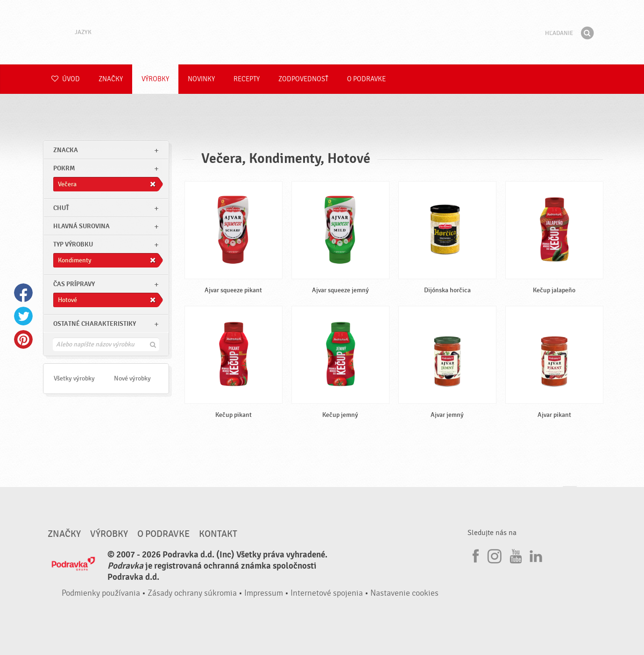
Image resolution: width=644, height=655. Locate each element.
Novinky (201, 79)
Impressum (264, 593)
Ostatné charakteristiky (95, 324)
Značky (111, 79)
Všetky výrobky (74, 378)
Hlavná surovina (81, 226)
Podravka (322, 32)
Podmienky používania (101, 593)
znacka (66, 150)
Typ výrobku (73, 244)
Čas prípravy (74, 284)
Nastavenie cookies (404, 593)
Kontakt (218, 534)
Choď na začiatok (570, 495)
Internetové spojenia (327, 593)
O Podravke (366, 79)
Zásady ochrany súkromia (192, 593)
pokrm (64, 168)
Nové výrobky (132, 378)
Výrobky (155, 79)
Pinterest (23, 339)
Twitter (23, 316)
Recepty (247, 79)
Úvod (66, 79)
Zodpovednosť (303, 79)
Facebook (23, 293)
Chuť (61, 208)
